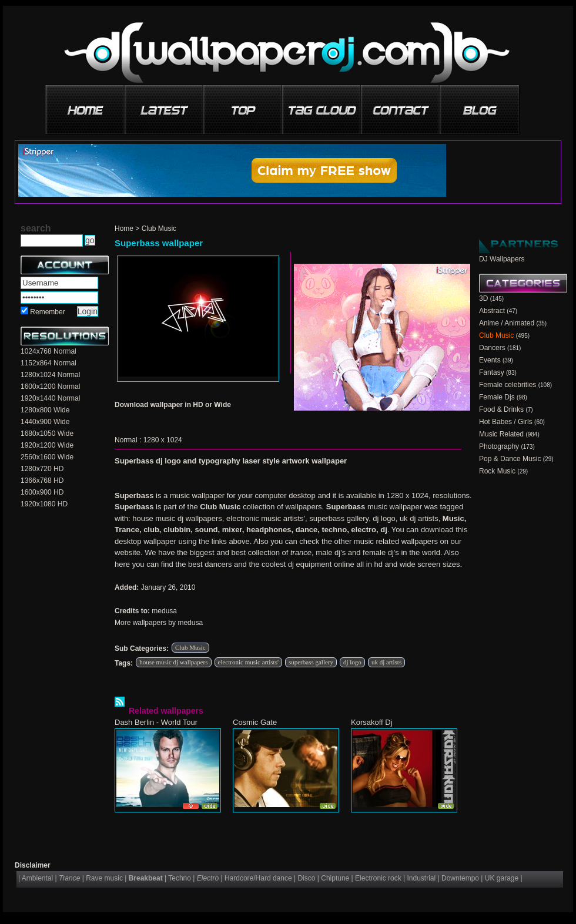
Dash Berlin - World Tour (156, 722)
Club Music (159, 229)
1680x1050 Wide (47, 434)
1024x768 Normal (48, 351)
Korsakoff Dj (372, 722)
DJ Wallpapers (502, 259)
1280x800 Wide (45, 410)
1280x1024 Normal (50, 375)
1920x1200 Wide (47, 445)
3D (483, 298)
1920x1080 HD (44, 504)
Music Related (501, 434)
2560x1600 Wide (47, 457)
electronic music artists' (248, 662)
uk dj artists (386, 662)
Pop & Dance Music (510, 459)
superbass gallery (311, 662)
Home (124, 229)
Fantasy (492, 372)
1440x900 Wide (45, 422)
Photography (499, 446)
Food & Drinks (501, 409)
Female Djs (497, 397)
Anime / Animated (507, 323)
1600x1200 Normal (50, 387)
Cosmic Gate (255, 722)
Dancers (492, 348)
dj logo (352, 662)
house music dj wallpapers (173, 662)
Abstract (492, 311)
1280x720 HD (42, 469)
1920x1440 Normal (50, 398)
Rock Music (497, 471)
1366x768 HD (42, 481)
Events (490, 360)
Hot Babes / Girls (506, 422)
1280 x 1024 (163, 440)
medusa (164, 611)
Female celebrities (508, 385)
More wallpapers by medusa (159, 623)
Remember (47, 312)
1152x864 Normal (48, 363)
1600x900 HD (42, 492)
